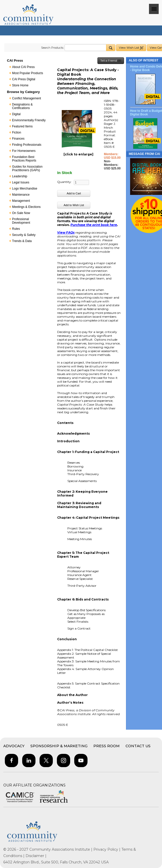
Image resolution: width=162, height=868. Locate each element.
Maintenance (21, 195)
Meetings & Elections (26, 207)
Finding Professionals (27, 145)
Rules (16, 229)
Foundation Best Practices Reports (24, 159)
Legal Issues (21, 182)
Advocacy (14, 746)
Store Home (20, 85)
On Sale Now (21, 213)
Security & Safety (24, 235)
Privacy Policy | (107, 849)
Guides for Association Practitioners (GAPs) (27, 168)
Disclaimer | (36, 856)
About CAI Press (23, 67)
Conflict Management (26, 98)
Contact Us (138, 746)
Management (21, 201)
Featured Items (22, 126)
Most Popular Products (27, 73)
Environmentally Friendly (29, 120)
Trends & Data (22, 241)
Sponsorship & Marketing (59, 746)
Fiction (16, 132)
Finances (18, 139)
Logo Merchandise (25, 189)
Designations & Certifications (22, 106)
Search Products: (52, 48)
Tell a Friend (111, 61)
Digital (16, 114)
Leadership (20, 176)
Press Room (107, 746)
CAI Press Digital (24, 79)
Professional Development (21, 221)
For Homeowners (24, 151)
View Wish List (131, 48)
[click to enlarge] (78, 154)
